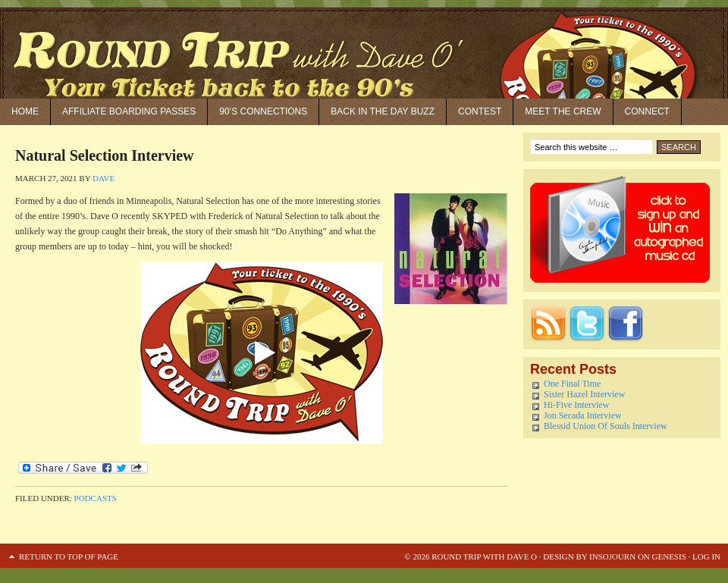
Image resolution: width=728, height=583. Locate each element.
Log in (706, 556)
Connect (647, 111)
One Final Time (572, 384)
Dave (104, 178)
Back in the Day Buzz (383, 111)
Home (25, 111)
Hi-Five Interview (576, 405)
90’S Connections (263, 111)
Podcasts (96, 498)
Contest (480, 111)
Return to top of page (69, 556)
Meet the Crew (563, 111)
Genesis (668, 556)
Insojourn (612, 556)
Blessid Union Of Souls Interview (606, 426)
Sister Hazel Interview (584, 394)
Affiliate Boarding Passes (129, 111)
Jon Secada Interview (583, 415)
